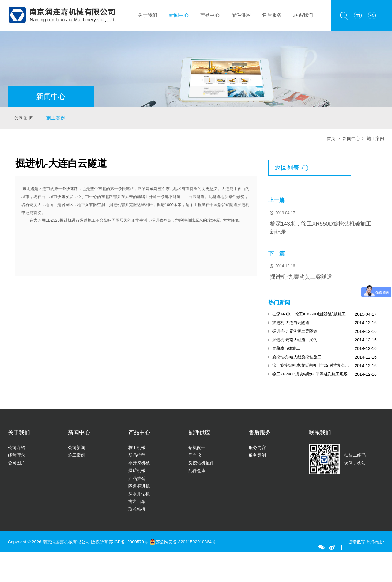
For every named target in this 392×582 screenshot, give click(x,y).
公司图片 (17, 463)
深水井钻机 (139, 494)
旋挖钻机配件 (201, 463)
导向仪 (195, 455)
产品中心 (210, 15)
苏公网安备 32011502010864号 (183, 542)
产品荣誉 (137, 478)
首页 (331, 139)
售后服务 (272, 15)
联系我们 (303, 15)
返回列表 (291, 168)
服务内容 (257, 447)
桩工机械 (137, 447)
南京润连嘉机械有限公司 (66, 542)
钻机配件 (197, 447)
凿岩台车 (137, 501)
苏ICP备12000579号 (129, 542)
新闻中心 (179, 15)
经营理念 (17, 455)
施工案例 (56, 118)
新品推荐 (137, 455)
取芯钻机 (137, 509)
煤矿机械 (137, 470)
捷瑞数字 (357, 542)
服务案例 (257, 455)
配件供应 (241, 15)
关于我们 (148, 15)
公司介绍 (17, 447)
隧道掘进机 (139, 486)
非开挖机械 (139, 463)
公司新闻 (24, 118)
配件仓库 (197, 470)
